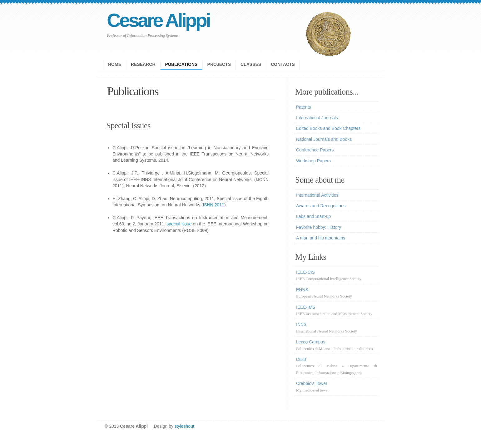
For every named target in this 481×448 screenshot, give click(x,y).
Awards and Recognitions (321, 206)
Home (115, 64)
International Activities (317, 195)
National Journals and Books (324, 139)
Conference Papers (315, 150)
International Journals (317, 118)
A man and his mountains (321, 238)
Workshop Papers (313, 161)
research (143, 64)
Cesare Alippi (158, 20)
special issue (179, 224)
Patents (303, 107)
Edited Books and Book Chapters (328, 128)
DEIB (337, 366)
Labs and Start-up (313, 216)
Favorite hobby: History (319, 227)
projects (219, 64)
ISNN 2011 (213, 205)
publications (181, 64)
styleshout (184, 426)
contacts (283, 64)
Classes (251, 64)
